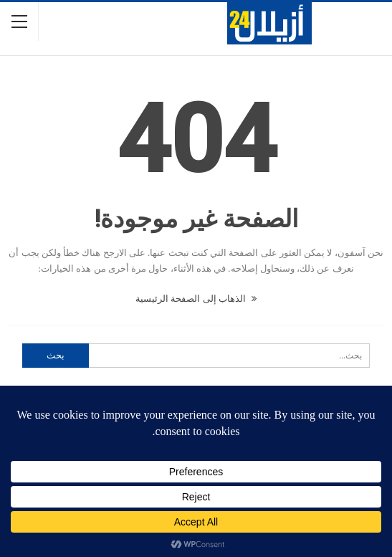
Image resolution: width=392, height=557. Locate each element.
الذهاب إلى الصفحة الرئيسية (196, 299)
